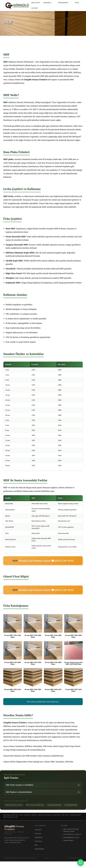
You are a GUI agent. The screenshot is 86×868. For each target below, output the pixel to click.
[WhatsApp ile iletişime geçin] (81, 863)
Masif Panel (57, 821)
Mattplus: (10, 278)
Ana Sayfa (36, 3)
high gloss (20, 207)
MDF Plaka (15, 821)
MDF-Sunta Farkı (9, 824)
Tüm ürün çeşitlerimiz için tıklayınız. (43, 702)
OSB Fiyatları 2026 (34, 756)
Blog (77, 3)
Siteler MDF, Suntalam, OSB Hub (59, 762)
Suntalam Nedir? (76, 821)
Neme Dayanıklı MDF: (16, 236)
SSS (16, 824)
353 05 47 (78, 841)
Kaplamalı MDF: (13, 283)
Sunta (21, 113)
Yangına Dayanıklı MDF (59, 807)
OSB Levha (47, 746)
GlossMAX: (11, 269)
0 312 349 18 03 (68, 841)
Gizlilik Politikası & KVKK (75, 864)
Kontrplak (37, 746)
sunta (13, 487)
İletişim (34, 8)
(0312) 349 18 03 (10, 740)
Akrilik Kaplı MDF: (15, 261)
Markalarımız (39, 844)
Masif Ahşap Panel (61, 746)
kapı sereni (26, 328)
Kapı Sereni (75, 746)
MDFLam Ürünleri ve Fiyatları (15, 807)
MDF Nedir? (65, 821)
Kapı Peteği (11, 750)
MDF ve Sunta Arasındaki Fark (38, 807)
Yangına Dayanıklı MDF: (17, 245)
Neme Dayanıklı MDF (12, 811)
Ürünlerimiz (65, 3)
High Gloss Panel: (14, 273)
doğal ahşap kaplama (64, 203)
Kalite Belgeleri (39, 855)
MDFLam (34, 821)
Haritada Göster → (69, 847)
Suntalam (19, 746)
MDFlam (77, 72)
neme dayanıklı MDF (12, 76)
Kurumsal (49, 3)
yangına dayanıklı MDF (34, 76)
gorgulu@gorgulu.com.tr (71, 844)
